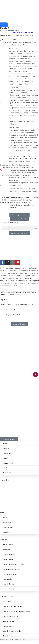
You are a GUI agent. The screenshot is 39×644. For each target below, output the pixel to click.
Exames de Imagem (9, 555)
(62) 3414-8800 (15, 486)
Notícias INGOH (8, 463)
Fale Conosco (7, 468)
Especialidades (7, 579)
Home (2, 33)
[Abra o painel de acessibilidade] (35, 375)
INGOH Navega (8, 527)
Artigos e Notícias (8, 626)
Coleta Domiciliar (8, 559)
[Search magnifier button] (36, 228)
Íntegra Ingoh (7, 532)
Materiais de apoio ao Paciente (12, 636)
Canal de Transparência (10, 616)
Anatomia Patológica (9, 589)
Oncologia (6, 517)
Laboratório (6, 550)
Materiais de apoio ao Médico (12, 631)
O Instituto (6, 443)
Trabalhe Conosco (8, 621)
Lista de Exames (8, 545)
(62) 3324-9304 (5, 493)
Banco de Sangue (8, 584)
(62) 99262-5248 (5, 499)
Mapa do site (7, 473)
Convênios (6, 458)
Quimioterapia (7, 522)
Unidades (6, 448)
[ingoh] (19, 11)
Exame (8, 33)
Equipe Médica (7, 453)
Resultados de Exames (10, 574)
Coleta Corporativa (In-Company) (13, 564)
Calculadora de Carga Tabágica (13, 607)
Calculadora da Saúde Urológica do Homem (16, 611)
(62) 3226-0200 (5, 486)
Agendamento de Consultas (11, 569)
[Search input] (19, 228)
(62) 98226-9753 (15, 493)
